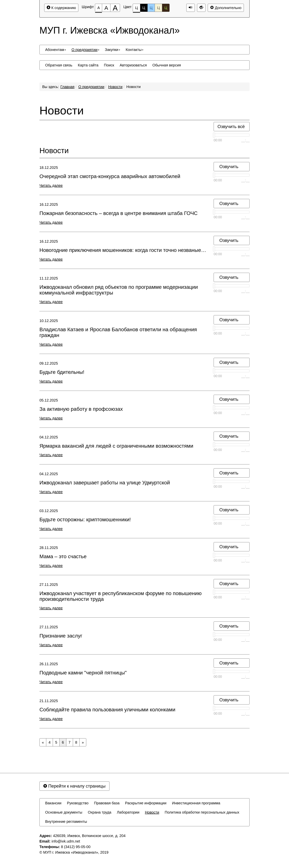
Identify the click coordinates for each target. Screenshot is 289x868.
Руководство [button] (78, 803)
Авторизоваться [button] (133, 65)
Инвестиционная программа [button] (196, 803)
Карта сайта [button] (88, 65)
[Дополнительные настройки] (201, 8)
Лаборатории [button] (128, 812)
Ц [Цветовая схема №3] (151, 8)
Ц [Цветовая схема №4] (158, 8)
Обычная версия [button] (167, 65)
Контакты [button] (135, 50)
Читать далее (51, 185)
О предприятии (91, 87)
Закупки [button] (113, 50)
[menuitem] (56, 50)
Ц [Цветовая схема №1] (136, 9)
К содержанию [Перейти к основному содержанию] (61, 8)
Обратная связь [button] (59, 65)
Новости (115, 87)
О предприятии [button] (85, 50)
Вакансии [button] (53, 803)
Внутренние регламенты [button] (66, 821)
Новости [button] (152, 812)
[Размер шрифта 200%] (115, 8)
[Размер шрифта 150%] (106, 8)
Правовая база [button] (107, 803)
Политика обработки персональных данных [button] (202, 812)
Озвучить (229, 167)
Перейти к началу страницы (74, 786)
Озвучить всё (231, 126)
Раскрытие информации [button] (146, 803)
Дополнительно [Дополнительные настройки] (226, 8)
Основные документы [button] (64, 812)
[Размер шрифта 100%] (99, 8)
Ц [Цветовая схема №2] (144, 8)
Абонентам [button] (56, 50)
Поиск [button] (109, 65)
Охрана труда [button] (100, 812)
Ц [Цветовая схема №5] (166, 8)
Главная (67, 87)
